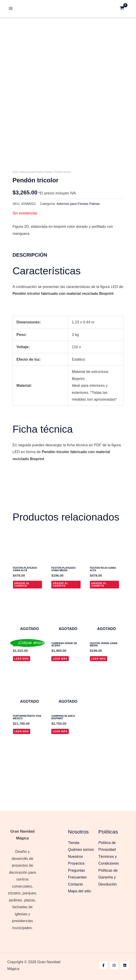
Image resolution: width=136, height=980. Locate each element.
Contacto (76, 884)
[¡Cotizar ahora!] (27, 643)
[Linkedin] (125, 965)
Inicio (15, 218)
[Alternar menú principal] (11, 8)
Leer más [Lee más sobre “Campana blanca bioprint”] (60, 777)
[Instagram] (114, 965)
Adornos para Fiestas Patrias (36, 218)
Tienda (74, 843)
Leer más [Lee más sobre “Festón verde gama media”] (99, 704)
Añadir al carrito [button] (22, 630)
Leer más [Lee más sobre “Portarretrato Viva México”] (22, 777)
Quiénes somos (81, 849)
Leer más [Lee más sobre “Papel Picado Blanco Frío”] (22, 704)
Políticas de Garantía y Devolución (108, 877)
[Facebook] (103, 965)
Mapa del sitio (80, 891)
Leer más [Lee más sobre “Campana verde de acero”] (60, 704)
